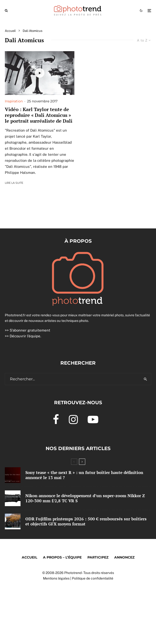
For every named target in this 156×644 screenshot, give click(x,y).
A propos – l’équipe (62, 557)
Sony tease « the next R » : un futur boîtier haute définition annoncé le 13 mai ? (84, 475)
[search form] (73, 379)
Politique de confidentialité (93, 578)
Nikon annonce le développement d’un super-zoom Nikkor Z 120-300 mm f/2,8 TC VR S (85, 498)
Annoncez (124, 557)
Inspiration (14, 101)
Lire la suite (14, 183)
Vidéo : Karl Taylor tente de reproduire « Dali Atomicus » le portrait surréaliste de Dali (39, 115)
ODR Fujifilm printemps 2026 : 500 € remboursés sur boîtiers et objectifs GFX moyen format (86, 522)
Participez (98, 557)
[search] (145, 379)
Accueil (29, 557)
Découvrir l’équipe (25, 336)
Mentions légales (56, 578)
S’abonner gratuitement (30, 330)
